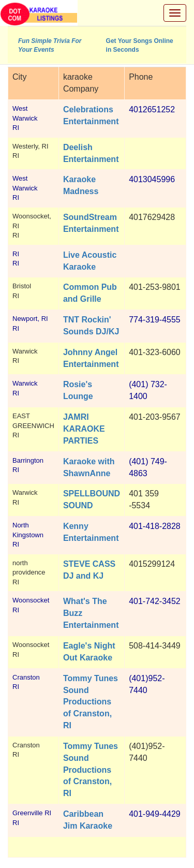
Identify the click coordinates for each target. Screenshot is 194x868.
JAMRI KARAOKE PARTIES (84, 429)
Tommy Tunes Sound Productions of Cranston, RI (91, 702)
